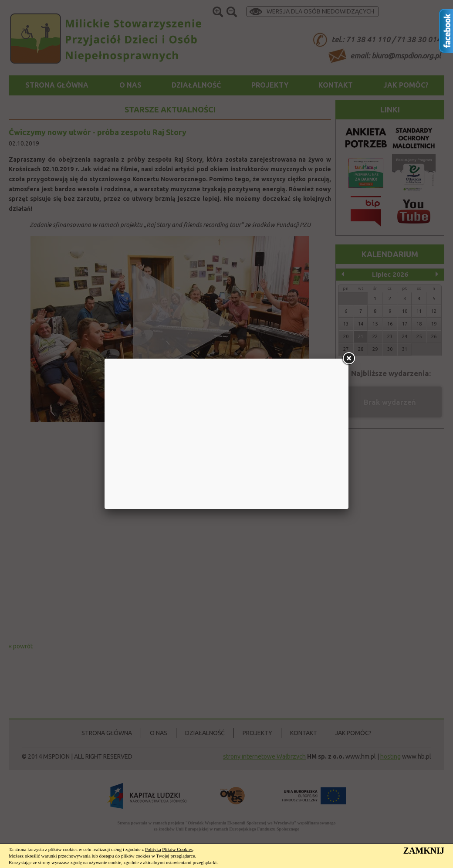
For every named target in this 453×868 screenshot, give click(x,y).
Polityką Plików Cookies (169, 849)
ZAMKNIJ (424, 851)
